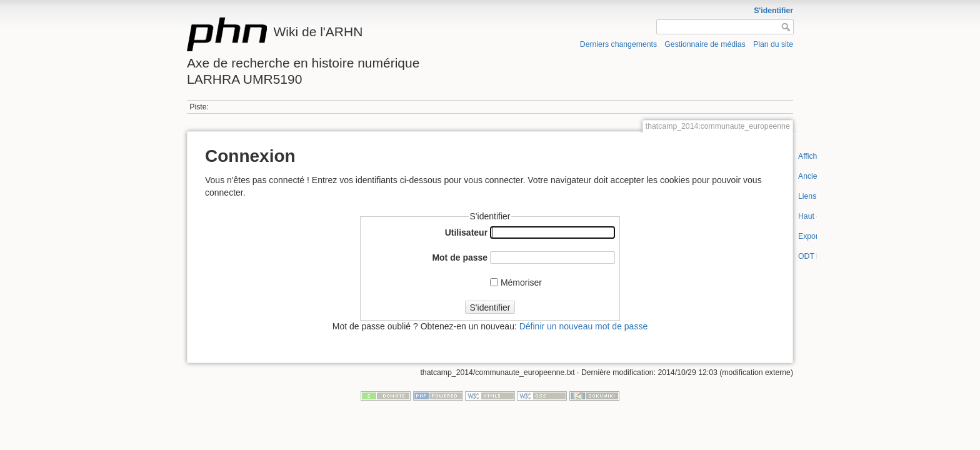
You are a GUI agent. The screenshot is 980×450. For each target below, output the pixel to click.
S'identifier (773, 11)
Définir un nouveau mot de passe (583, 326)
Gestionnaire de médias (705, 44)
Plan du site (773, 44)
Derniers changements (618, 44)
